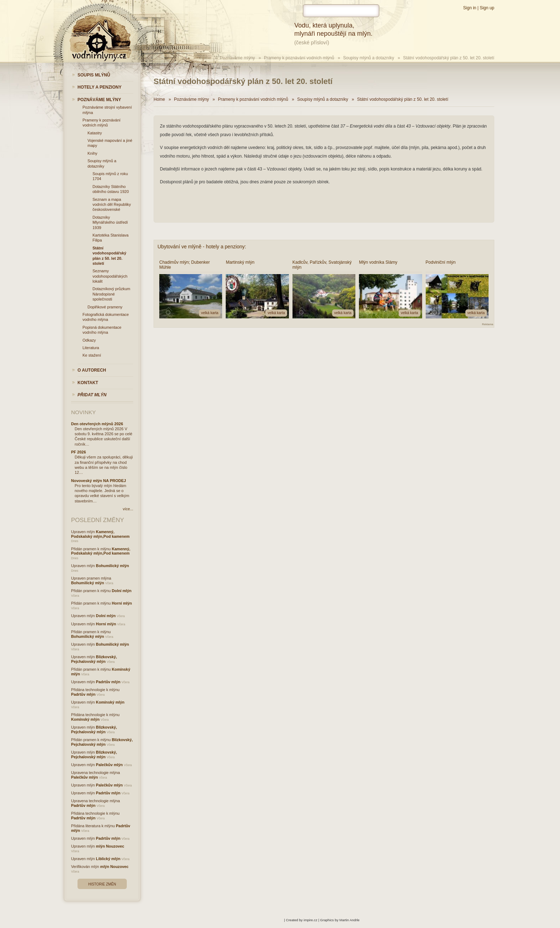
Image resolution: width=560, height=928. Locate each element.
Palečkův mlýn (109, 765)
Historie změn (102, 884)
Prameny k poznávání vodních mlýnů (299, 58)
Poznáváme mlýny (237, 58)
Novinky (83, 412)
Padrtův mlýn (108, 682)
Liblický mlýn (108, 859)
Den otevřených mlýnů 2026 (97, 424)
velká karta (210, 313)
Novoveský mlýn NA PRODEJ (99, 481)
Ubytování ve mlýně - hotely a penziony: (202, 247)
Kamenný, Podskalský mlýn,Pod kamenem (100, 534)
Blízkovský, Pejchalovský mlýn (94, 659)
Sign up (487, 8)
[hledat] (341, 11)
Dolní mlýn (122, 591)
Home (205, 58)
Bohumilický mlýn (112, 566)
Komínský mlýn (110, 702)
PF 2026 (79, 452)
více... (128, 509)
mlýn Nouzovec (110, 846)
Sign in (470, 8)
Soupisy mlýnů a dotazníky (369, 58)
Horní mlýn (122, 603)
